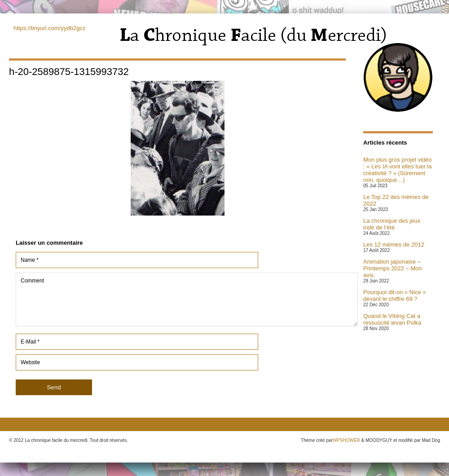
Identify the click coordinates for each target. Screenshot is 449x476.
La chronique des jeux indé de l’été (392, 224)
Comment (187, 300)
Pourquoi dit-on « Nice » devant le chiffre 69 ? (394, 295)
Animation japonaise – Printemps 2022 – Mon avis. (393, 268)
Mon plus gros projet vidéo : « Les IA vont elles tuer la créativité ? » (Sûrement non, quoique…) (397, 170)
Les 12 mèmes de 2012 (394, 245)
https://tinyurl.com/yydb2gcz (49, 28)
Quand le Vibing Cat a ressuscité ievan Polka (392, 319)
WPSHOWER (346, 440)
